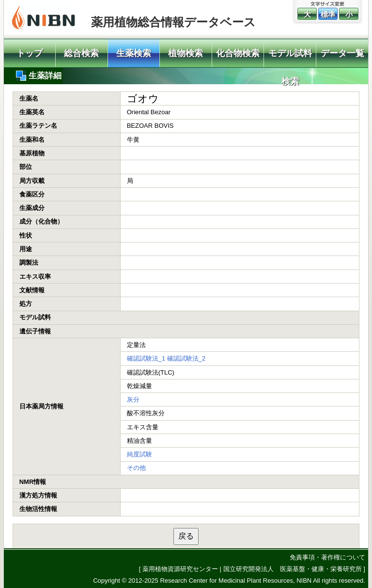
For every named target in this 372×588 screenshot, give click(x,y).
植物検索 (186, 53)
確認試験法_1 (146, 358)
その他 (136, 468)
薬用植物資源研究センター (180, 569)
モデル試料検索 (290, 58)
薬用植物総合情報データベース (173, 22)
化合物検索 (238, 53)
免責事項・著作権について (327, 557)
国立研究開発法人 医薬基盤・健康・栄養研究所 (293, 569)
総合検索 (81, 53)
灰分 (133, 400)
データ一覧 (342, 53)
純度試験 (139, 454)
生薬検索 (134, 53)
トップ (30, 53)
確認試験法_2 (186, 358)
